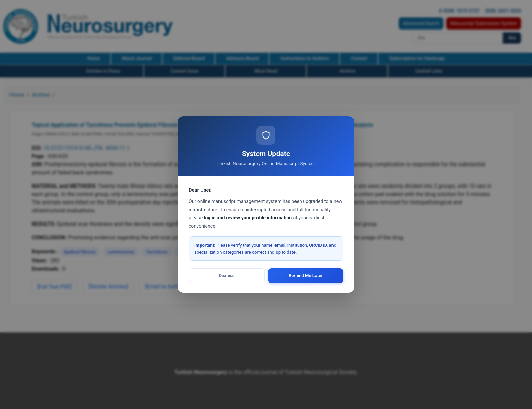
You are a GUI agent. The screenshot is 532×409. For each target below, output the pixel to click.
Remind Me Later (306, 276)
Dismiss (227, 276)
